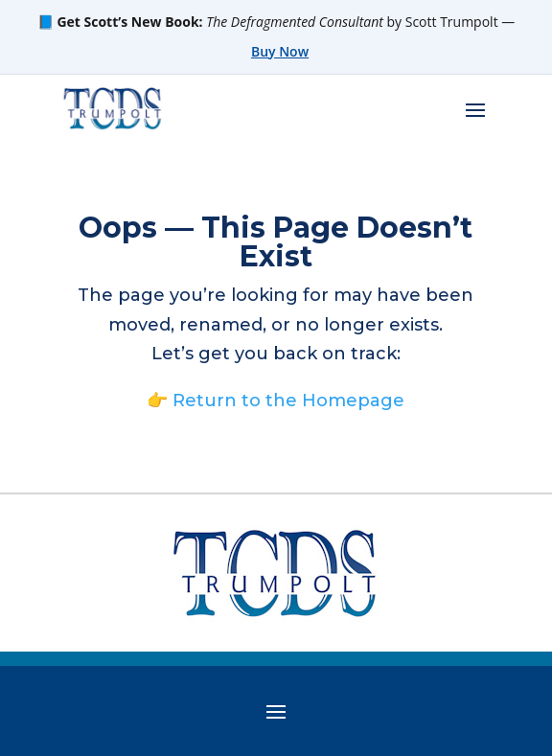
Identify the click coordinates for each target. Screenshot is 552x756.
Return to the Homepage (288, 401)
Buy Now (280, 51)
